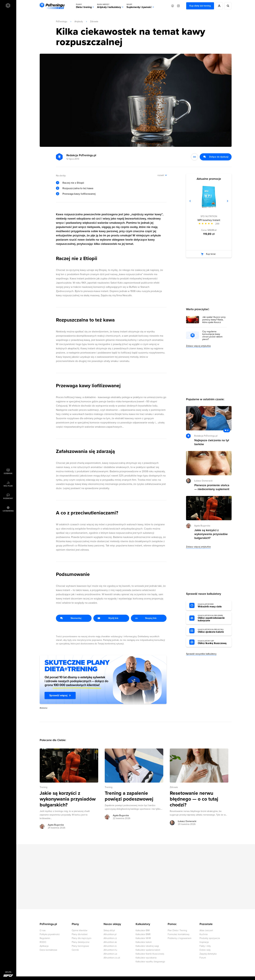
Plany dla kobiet (80, 934)
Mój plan (8, 486)
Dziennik (8, 473)
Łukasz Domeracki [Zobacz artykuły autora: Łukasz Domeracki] (187, 821)
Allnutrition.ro (110, 946)
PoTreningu (62, 21)
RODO (43, 942)
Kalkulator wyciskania (146, 958)
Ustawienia (8, 511)
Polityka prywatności (50, 934)
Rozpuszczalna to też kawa (78, 188)
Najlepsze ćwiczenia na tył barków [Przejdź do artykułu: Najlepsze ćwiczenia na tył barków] (212, 442)
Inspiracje (204, 942)
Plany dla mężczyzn (82, 938)
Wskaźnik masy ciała (213, 606)
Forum (203, 958)
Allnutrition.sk (110, 942)
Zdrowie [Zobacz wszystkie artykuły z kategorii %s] (174, 787)
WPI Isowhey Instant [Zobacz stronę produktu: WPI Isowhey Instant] (209, 220)
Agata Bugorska (202, 526)
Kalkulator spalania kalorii (148, 950)
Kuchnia (204, 934)
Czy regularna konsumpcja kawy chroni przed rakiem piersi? (212, 335)
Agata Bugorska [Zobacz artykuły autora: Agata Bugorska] (56, 825)
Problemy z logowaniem (180, 938)
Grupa (8, 972)
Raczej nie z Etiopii (73, 183)
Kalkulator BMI (143, 930)
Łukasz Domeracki (203, 481)
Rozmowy (8, 498)
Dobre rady (205, 950)
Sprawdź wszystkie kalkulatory (201, 654)
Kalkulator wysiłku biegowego (150, 962)
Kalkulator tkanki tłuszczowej (150, 954)
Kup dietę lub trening (200, 6)
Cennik (75, 950)
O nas (43, 930)
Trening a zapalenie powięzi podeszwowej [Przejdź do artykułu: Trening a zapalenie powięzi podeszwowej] (129, 796)
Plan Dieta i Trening (177, 930)
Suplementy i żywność (139, 6)
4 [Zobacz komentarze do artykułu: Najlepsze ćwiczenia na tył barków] (228, 430)
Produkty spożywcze (210, 938)
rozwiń (161, 175)
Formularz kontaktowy (179, 934)
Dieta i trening (84, 6)
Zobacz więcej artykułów (198, 346)
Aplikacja (44, 946)
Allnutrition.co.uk (112, 958)
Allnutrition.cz (110, 938)
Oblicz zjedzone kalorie (213, 631)
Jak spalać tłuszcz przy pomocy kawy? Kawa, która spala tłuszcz (214, 320)
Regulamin (45, 938)
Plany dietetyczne (81, 942)
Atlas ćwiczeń (206, 930)
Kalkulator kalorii (144, 942)
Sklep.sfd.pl (109, 930)
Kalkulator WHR (143, 938)
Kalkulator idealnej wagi (147, 946)
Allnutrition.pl (110, 934)
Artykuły (79, 21)
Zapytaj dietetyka (208, 954)
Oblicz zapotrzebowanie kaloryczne (213, 618)
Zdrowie (94, 21)
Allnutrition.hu (110, 950)
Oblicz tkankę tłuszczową (213, 642)
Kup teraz (211, 254)
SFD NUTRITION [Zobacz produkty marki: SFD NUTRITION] (209, 216)
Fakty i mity (205, 946)
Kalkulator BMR (143, 934)
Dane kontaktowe (48, 950)
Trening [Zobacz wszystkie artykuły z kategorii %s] (44, 787)
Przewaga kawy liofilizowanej (79, 194)
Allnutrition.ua (110, 954)
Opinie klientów (80, 930)
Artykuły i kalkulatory (109, 6)
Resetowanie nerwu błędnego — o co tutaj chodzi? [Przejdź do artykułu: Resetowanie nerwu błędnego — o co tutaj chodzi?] (194, 799)
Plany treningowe (80, 946)
